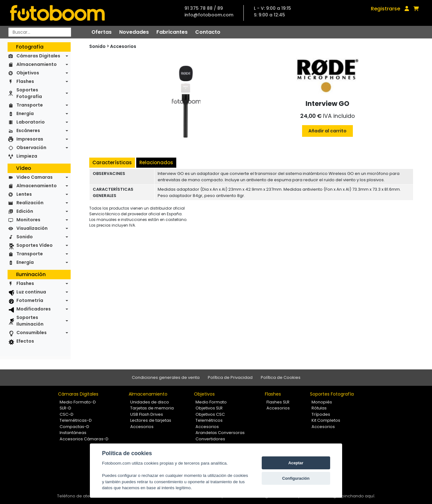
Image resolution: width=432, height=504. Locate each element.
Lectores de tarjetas (151, 420)
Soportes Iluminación (30, 321)
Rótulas (319, 408)
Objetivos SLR (209, 408)
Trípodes (321, 414)
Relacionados (156, 162)
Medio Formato (211, 402)
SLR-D (65, 408)
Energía (25, 113)
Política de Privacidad (230, 377)
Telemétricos (209, 420)
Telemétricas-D (76, 420)
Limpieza (27, 156)
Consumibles (32, 333)
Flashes (25, 81)
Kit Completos (326, 420)
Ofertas (102, 32)
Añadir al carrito (327, 131)
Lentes (24, 194)
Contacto (208, 32)
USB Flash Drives (147, 414)
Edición (25, 211)
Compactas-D (74, 427)
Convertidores (210, 439)
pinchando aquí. (358, 496)
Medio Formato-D (78, 402)
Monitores (28, 220)
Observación (31, 148)
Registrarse (385, 9)
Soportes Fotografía (29, 93)
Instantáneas (73, 433)
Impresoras (30, 139)
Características (112, 162)
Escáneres (28, 130)
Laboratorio (31, 122)
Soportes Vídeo (35, 245)
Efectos (25, 341)
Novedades (134, 32)
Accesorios (123, 46)
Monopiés (322, 402)
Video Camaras (35, 177)
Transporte (30, 105)
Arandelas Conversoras (220, 433)
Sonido (25, 237)
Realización (30, 203)
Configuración (296, 478)
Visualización (32, 228)
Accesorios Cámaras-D (84, 439)
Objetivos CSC (210, 414)
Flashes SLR (278, 402)
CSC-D (67, 414)
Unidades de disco (150, 402)
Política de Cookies (281, 377)
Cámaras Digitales (38, 56)
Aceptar (296, 463)
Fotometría (30, 300)
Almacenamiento (37, 64)
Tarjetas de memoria (152, 408)
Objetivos (28, 73)
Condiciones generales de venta (166, 377)
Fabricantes (172, 32)
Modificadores (34, 309)
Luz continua (31, 292)
